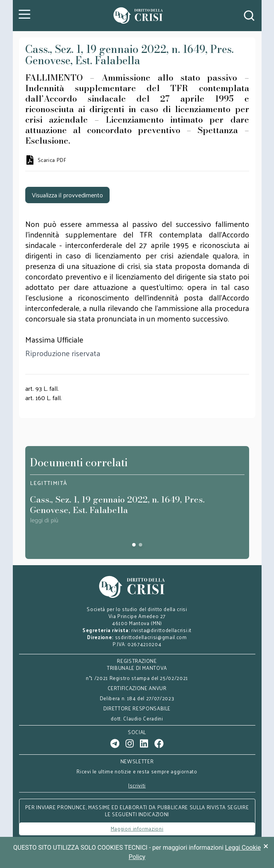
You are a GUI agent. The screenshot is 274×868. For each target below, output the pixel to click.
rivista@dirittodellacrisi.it (161, 630)
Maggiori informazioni (137, 828)
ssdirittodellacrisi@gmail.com (151, 637)
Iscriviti (137, 785)
